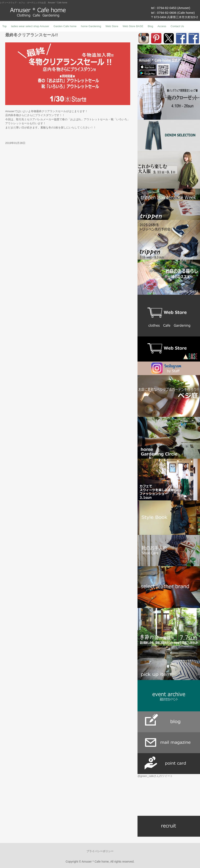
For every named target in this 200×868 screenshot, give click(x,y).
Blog (150, 26)
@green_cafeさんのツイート (155, 776)
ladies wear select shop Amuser (30, 26)
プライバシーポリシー (100, 851)
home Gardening (91, 26)
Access (162, 26)
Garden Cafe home (65, 26)
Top (4, 26)
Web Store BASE (133, 26)
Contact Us (177, 26)
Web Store (112, 26)
